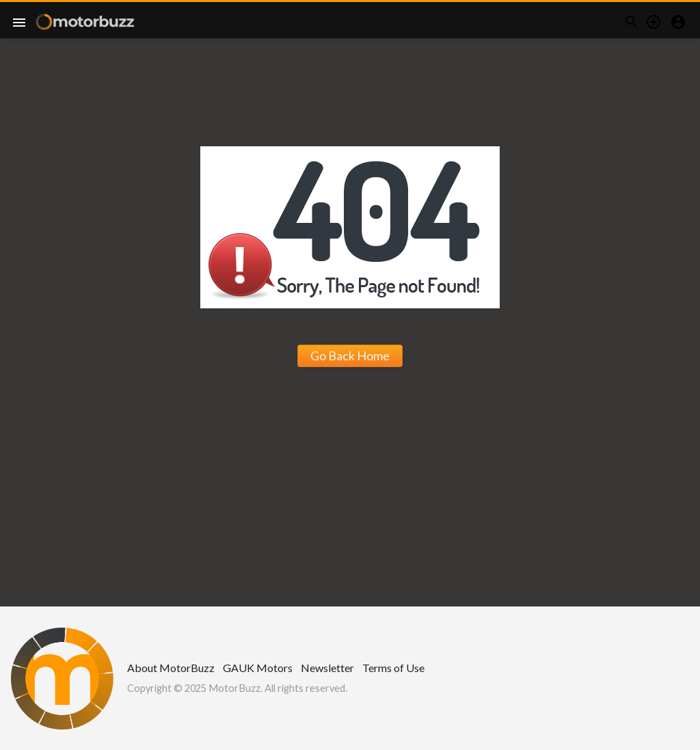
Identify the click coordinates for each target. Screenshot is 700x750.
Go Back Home (350, 356)
